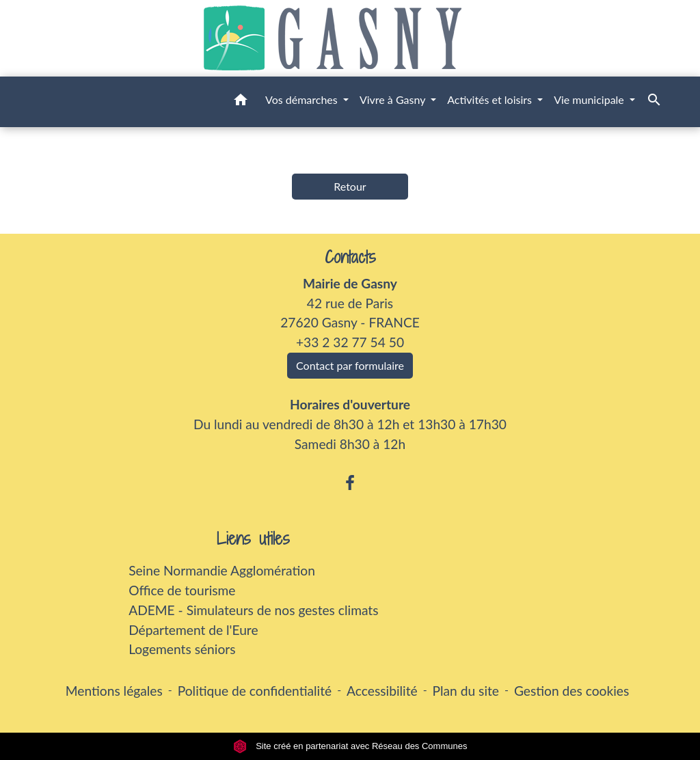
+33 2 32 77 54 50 (350, 342)
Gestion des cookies (571, 691)
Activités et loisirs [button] (491, 99)
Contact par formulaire (350, 365)
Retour (350, 186)
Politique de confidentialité (255, 691)
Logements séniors (182, 649)
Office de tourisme (182, 590)
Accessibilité (382, 691)
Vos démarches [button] (303, 99)
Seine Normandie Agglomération (222, 570)
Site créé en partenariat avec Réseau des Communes (350, 746)
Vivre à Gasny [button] (394, 99)
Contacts (350, 257)
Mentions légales (114, 691)
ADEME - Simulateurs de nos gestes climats (253, 610)
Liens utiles (253, 539)
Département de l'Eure (193, 630)
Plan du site (466, 691)
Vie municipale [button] (590, 99)
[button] (241, 102)
